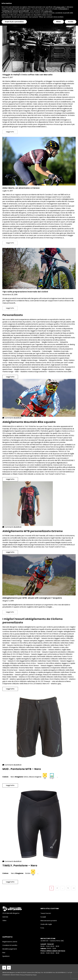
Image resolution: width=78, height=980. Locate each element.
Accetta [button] (71, 22)
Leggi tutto (12, 131)
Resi (4, 953)
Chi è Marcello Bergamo (11, 913)
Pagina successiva (74, 888)
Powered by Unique (31, 975)
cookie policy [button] (48, 11)
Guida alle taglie (46, 924)
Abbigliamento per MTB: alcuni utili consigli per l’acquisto (32, 598)
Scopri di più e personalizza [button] (14, 22)
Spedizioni (6, 956)
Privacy (22, 975)
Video (4, 921)
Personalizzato (13, 315)
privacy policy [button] (61, 7)
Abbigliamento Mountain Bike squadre (29, 422)
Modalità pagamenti (10, 949)
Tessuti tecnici (46, 913)
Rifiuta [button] (58, 22)
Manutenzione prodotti (49, 921)
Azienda (5, 917)
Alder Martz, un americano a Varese (21, 188)
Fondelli (43, 917)
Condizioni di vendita (10, 945)
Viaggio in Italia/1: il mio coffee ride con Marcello (27, 75)
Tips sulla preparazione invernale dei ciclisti (25, 292)
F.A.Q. (42, 928)
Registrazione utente (10, 942)
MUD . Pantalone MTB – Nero (22, 769)
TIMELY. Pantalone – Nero (20, 866)
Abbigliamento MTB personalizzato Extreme (33, 531)
